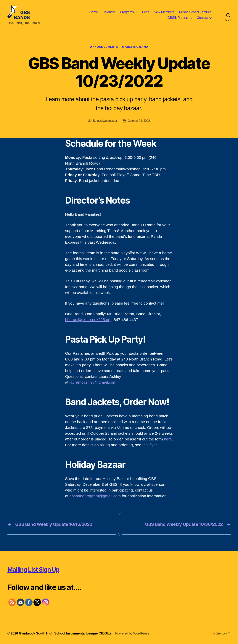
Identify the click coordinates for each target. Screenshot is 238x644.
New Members (164, 12)
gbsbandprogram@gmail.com (95, 496)
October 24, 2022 (139, 121)
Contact (202, 18)
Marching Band (135, 47)
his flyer (150, 445)
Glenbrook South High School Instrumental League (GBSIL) (65, 633)
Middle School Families (195, 12)
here (168, 439)
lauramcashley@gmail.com (93, 382)
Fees (146, 12)
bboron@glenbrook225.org (88, 320)
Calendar (109, 12)
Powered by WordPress (132, 633)
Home (94, 12)
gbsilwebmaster (107, 121)
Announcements (104, 47)
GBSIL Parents (178, 18)
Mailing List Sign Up (33, 570)
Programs (127, 12)
